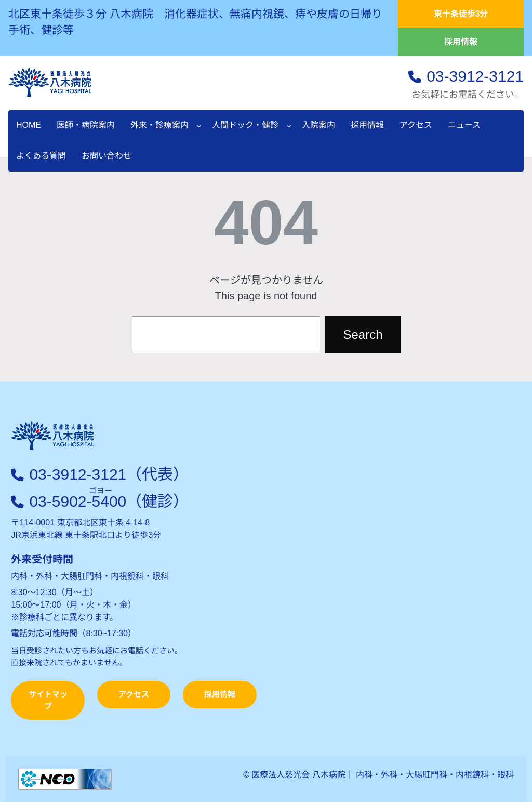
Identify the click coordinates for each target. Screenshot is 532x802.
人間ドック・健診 (245, 125)
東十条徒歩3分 (461, 14)
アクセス (134, 694)
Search (363, 334)
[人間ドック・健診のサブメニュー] (289, 126)
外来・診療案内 (159, 125)
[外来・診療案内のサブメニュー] (199, 126)
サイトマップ (48, 700)
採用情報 (461, 42)
